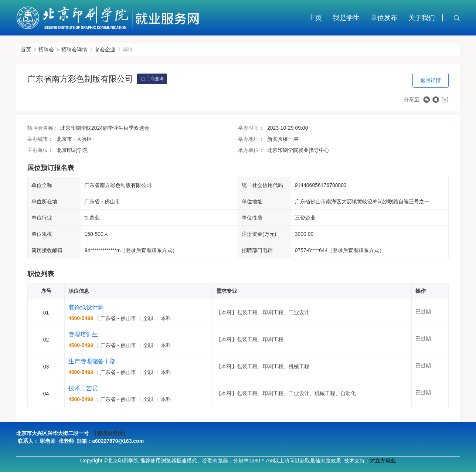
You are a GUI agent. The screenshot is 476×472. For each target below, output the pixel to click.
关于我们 (422, 18)
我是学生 (346, 18)
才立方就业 (383, 461)
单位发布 (384, 18)
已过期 (423, 312)
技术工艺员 (83, 388)
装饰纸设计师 (86, 307)
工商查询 (152, 79)
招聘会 (46, 50)
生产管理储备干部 (92, 361)
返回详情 (431, 80)
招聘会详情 (74, 50)
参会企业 (105, 50)
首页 (26, 50)
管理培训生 (83, 334)
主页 (315, 18)
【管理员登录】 (110, 433)
